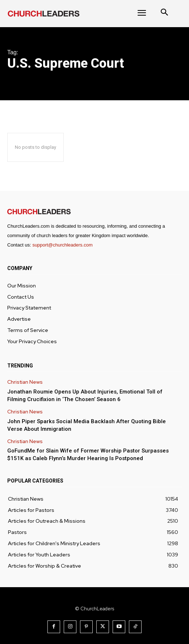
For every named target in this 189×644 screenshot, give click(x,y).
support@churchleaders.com (62, 245)
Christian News (25, 382)
